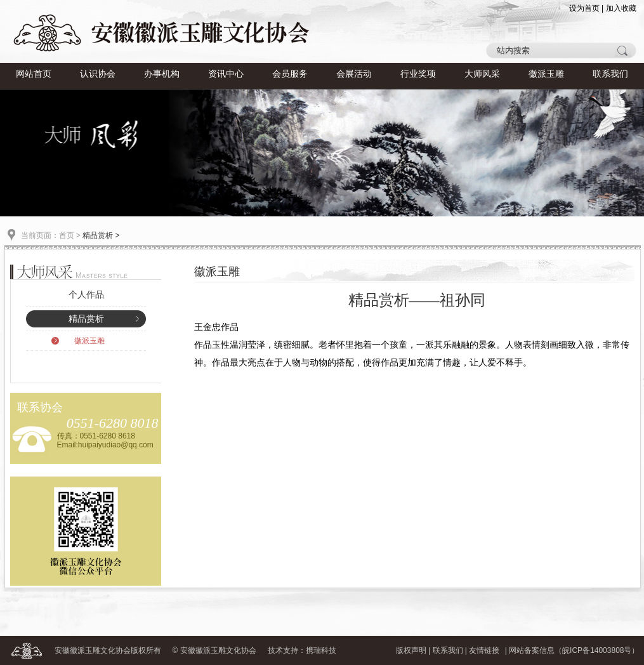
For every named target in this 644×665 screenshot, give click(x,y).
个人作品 (86, 295)
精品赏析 (86, 319)
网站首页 (34, 74)
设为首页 (584, 8)
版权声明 (411, 650)
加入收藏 (621, 8)
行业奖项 (418, 74)
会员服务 (290, 74)
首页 (67, 235)
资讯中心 (226, 74)
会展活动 (354, 74)
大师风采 (482, 74)
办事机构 (162, 74)
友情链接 (484, 650)
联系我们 (610, 74)
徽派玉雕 (546, 74)
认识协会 (98, 74)
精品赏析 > (101, 235)
